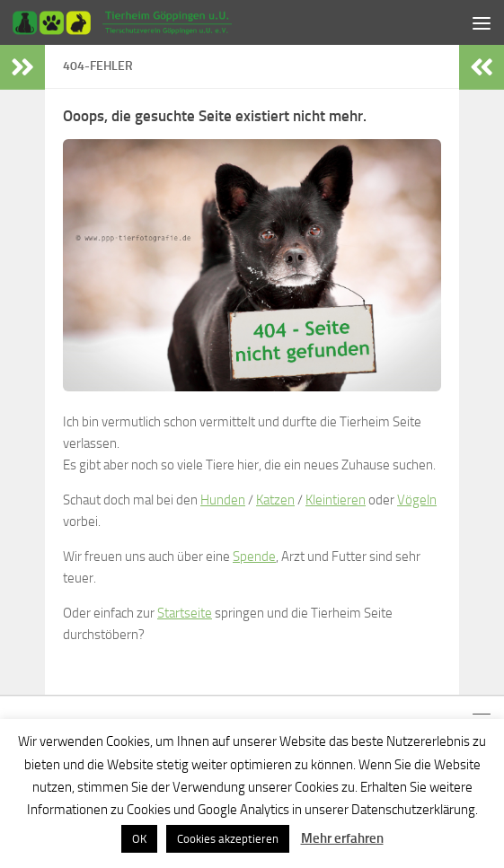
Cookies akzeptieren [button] (228, 839)
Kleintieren (336, 500)
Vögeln (417, 500)
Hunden (223, 500)
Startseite (185, 613)
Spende (254, 557)
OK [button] (139, 839)
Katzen (275, 500)
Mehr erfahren (342, 838)
